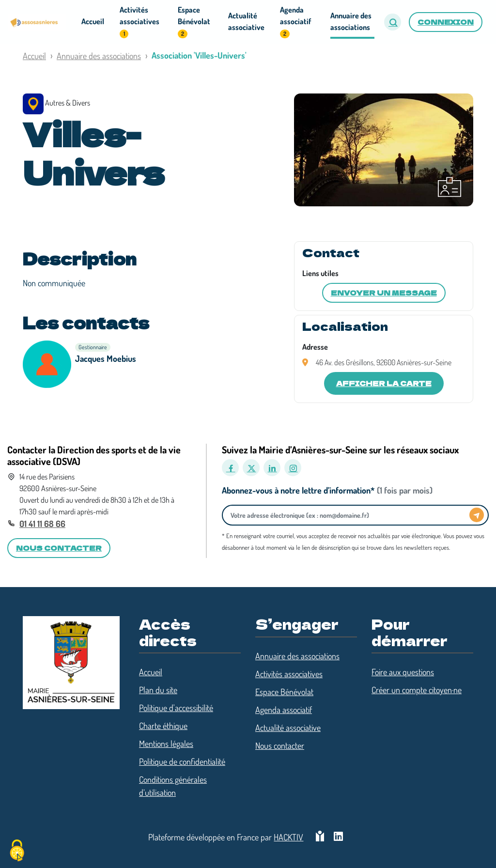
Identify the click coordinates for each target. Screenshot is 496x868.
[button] (393, 22)
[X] (251, 468)
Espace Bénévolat (284, 692)
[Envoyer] (477, 515)
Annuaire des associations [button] (351, 21)
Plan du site (158, 690)
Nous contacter (280, 745)
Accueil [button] (93, 21)
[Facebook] (230, 468)
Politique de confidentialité (182, 761)
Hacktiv (288, 837)
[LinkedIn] (272, 468)
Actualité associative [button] (246, 21)
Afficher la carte (384, 383)
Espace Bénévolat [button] (194, 22)
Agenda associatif (284, 710)
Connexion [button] (446, 22)
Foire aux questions (403, 672)
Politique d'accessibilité (176, 708)
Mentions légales (166, 744)
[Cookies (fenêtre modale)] (17, 851)
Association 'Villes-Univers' (199, 55)
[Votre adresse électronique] (348, 515)
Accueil (34, 56)
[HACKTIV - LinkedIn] (338, 837)
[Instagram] (293, 468)
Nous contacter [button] (59, 548)
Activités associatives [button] (139, 22)
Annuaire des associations (99, 56)
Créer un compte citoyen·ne (417, 690)
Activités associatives (289, 674)
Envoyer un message (384, 293)
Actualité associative (288, 728)
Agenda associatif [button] (295, 22)
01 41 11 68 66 (42, 524)
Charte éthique (163, 726)
